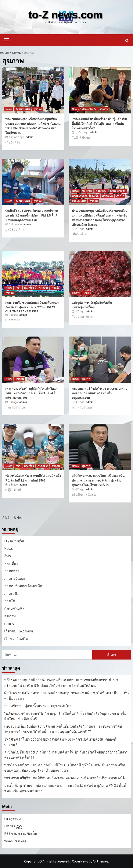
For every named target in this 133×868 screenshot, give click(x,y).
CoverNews (80, 861)
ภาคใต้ (120, 196)
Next (20, 518)
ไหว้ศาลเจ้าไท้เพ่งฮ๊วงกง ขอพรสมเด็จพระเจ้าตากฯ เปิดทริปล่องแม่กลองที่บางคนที (60, 742)
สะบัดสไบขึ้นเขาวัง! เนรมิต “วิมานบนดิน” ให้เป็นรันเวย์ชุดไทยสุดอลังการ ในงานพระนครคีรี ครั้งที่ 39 (66, 755)
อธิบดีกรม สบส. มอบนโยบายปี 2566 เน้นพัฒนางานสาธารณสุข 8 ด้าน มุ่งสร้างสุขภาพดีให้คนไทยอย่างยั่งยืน (98, 480)
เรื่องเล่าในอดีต (16, 639)
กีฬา (18, 288)
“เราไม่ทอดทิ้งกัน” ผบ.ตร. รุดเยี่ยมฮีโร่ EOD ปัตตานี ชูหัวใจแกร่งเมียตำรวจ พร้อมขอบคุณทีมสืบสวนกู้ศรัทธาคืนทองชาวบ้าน (65, 768)
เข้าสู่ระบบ (12, 818)
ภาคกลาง (101, 191)
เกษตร (87, 293)
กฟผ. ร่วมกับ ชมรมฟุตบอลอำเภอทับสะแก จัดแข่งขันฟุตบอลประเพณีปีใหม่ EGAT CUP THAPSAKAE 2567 (32, 307)
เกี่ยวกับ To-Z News (19, 631)
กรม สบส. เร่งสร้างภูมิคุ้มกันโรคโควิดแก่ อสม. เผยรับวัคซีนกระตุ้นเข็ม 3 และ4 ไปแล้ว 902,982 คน (31, 393)
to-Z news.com (65, 15)
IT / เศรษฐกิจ (14, 541)
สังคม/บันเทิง (23, 109)
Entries (13, 826)
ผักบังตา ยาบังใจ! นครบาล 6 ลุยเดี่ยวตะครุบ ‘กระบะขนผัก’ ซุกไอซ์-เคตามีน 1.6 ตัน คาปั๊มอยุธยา (66, 696)
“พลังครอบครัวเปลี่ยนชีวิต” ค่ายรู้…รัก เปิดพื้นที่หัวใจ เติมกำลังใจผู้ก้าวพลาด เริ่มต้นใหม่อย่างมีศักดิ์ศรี (99, 124)
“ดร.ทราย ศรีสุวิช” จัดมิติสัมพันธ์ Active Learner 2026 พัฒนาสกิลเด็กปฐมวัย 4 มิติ (64, 778)
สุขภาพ (37, 109)
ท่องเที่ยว (87, 191)
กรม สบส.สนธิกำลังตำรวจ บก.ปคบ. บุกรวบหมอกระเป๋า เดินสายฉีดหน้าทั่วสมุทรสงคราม (100, 393)
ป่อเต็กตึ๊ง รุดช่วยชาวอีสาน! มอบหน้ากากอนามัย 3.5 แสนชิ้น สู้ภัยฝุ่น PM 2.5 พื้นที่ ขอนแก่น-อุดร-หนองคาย (32, 215)
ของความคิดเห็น (21, 834)
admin (30, 137)
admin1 (90, 312)
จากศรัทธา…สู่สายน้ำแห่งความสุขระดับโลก (38, 706)
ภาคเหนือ (107, 196)
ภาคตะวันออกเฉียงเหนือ (85, 196)
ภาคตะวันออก (118, 191)
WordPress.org (15, 841)
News (9, 109)
